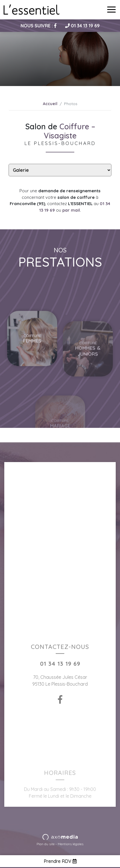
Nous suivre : (39, 26)
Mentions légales (71, 844)
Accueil (50, 104)
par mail (71, 210)
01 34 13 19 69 (82, 26)
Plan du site (46, 844)
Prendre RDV (60, 861)
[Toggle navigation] (111, 10)
